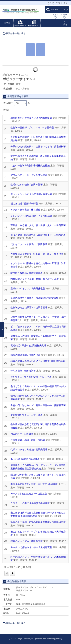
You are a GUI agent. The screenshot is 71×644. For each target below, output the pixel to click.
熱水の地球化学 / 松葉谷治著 (25, 355)
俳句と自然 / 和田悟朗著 (23, 371)
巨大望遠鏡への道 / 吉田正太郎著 (28, 440)
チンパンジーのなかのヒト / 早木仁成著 (31, 216)
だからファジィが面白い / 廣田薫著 (29, 244)
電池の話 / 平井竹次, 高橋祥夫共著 (28, 345)
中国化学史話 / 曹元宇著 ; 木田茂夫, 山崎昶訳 (34, 484)
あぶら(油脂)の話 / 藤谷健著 (25, 459)
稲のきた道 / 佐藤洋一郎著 (24, 203)
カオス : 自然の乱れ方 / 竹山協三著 (29, 494)
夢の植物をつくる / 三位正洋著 (27, 415)
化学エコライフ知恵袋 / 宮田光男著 (29, 449)
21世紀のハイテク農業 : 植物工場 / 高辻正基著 (35, 279)
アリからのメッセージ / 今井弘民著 (29, 175)
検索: (22, 110)
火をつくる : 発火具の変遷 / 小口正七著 (31, 377)
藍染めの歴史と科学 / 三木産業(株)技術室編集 (34, 298)
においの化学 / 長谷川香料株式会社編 (30, 165)
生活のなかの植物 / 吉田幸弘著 (27, 184)
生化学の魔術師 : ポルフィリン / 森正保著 (32, 127)
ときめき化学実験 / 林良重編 (25, 210)
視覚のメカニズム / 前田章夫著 (27, 541)
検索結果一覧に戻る (14, 33)
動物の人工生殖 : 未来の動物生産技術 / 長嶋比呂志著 (38, 522)
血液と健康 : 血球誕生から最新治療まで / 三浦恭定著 (38, 235)
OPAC (7, 23)
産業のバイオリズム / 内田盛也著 (28, 288)
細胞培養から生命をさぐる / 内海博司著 (31, 118)
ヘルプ (55, 16)
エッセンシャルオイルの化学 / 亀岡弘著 (31, 194)
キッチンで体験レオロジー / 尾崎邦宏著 (31, 547)
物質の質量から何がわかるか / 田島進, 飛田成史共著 (38, 361)
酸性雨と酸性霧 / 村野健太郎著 (27, 273)
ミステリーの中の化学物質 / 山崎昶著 (30, 503)
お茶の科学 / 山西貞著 (22, 434)
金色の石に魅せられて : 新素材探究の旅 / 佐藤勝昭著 (38, 405)
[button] (20, 24)
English (64, 16)
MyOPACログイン (57, 9)
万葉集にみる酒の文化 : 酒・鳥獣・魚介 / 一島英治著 (38, 225)
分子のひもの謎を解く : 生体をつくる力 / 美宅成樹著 (38, 146)
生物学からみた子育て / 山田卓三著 (29, 307)
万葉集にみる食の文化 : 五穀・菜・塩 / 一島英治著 (37, 254)
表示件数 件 (17, 103)
